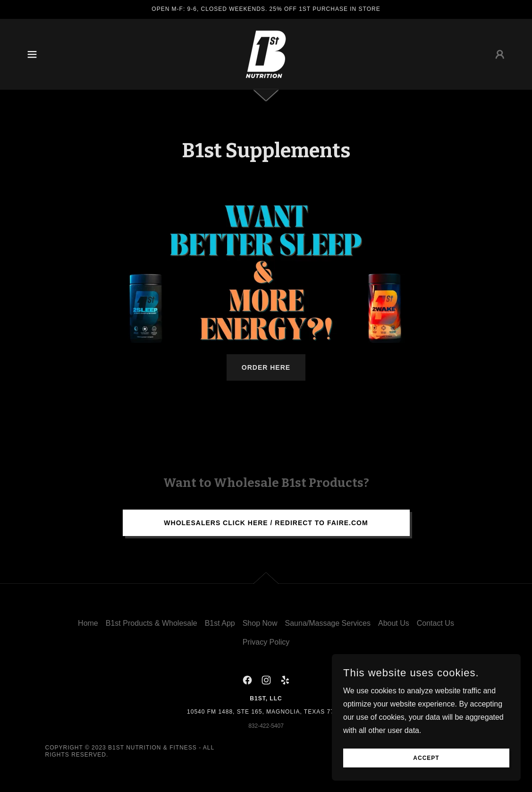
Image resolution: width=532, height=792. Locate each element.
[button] (32, 54)
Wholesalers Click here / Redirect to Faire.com (266, 523)
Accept (426, 758)
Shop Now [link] (260, 623)
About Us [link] (394, 623)
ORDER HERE (266, 367)
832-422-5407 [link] (266, 726)
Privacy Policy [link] (266, 642)
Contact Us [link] (435, 623)
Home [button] (88, 623)
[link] (266, 54)
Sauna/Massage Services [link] (328, 623)
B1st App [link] (220, 623)
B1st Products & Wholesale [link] (152, 623)
